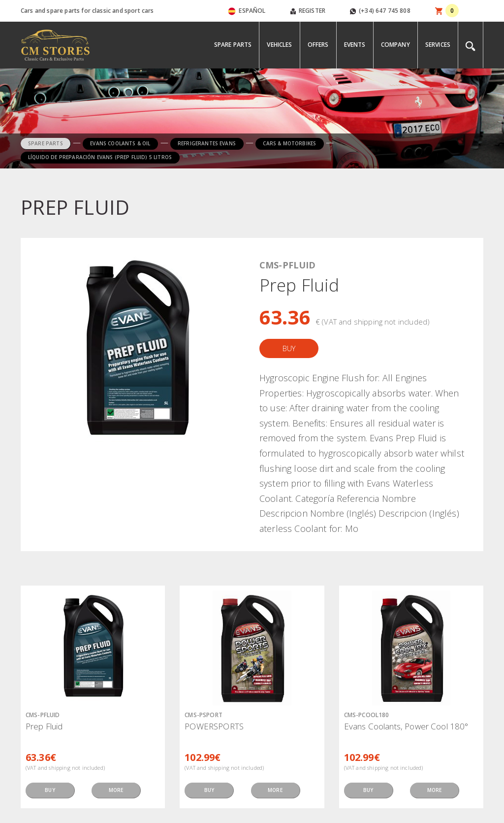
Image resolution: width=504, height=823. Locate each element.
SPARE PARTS (46, 143)
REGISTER (308, 11)
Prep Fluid (44, 726)
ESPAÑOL (247, 11)
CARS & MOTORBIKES (289, 143)
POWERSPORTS (214, 726)
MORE (116, 790)
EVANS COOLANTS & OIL (120, 143)
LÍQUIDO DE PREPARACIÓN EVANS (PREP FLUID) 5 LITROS (100, 157)
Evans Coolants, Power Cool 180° (406, 726)
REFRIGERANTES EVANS (207, 143)
